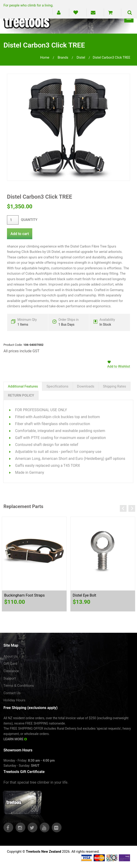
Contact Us (12, 693)
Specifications (57, 386)
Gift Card (10, 664)
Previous (123, 508)
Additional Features (23, 386)
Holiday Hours (14, 700)
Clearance (11, 671)
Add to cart (20, 234)
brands (63, 57)
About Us (11, 656)
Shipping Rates (114, 386)
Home (45, 57)
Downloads (86, 386)
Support (10, 678)
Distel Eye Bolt (84, 595)
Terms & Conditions (19, 686)
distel (81, 57)
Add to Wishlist (119, 366)
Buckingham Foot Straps (24, 595)
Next (132, 508)
